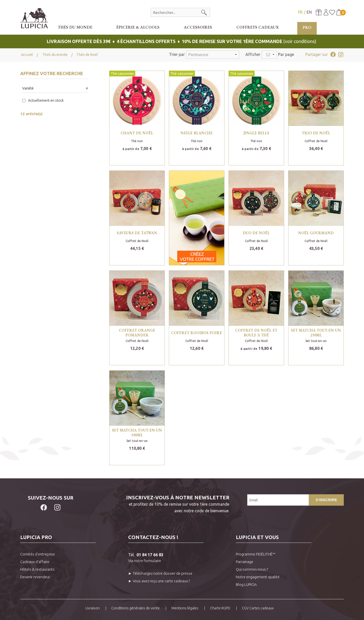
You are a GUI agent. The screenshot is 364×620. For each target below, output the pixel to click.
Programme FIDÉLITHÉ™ (256, 554)
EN (309, 12)
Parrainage (245, 562)
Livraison (93, 608)
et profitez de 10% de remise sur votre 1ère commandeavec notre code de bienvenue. (155, 504)
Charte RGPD (220, 608)
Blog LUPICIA (246, 584)
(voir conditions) (182, 41)
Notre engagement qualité (258, 577)
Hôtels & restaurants (37, 569)
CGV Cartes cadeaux (258, 608)
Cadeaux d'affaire (35, 562)
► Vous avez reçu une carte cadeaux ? (159, 581)
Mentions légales (185, 608)
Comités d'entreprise (38, 554)
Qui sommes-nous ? (252, 569)
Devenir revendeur (35, 577)
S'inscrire (326, 500)
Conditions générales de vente (135, 608)
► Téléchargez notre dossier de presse (160, 573)
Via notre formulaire (145, 561)
